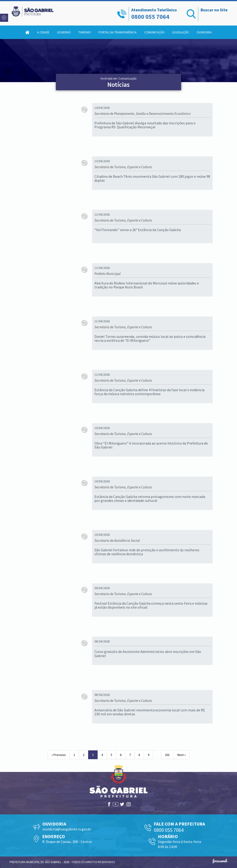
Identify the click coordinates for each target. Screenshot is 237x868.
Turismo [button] (85, 32)
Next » (182, 755)
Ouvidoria (204, 32)
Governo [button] (64, 32)
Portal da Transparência (118, 32)
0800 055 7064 (150, 17)
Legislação (181, 32)
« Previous (59, 755)
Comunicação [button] (154, 32)
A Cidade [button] (43, 32)
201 (167, 755)
